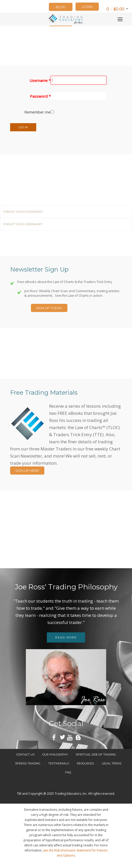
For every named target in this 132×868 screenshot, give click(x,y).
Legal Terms (112, 763)
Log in (23, 127)
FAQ (68, 772)
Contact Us (25, 755)
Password (40, 96)
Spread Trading (28, 763)
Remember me (37, 112)
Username (40, 80)
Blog (61, 7)
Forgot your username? (23, 224)
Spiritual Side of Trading (96, 755)
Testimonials (59, 763)
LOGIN (87, 7)
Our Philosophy (55, 755)
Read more (66, 637)
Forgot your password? (23, 212)
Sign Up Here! (27, 471)
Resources (85, 763)
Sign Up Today (49, 308)
